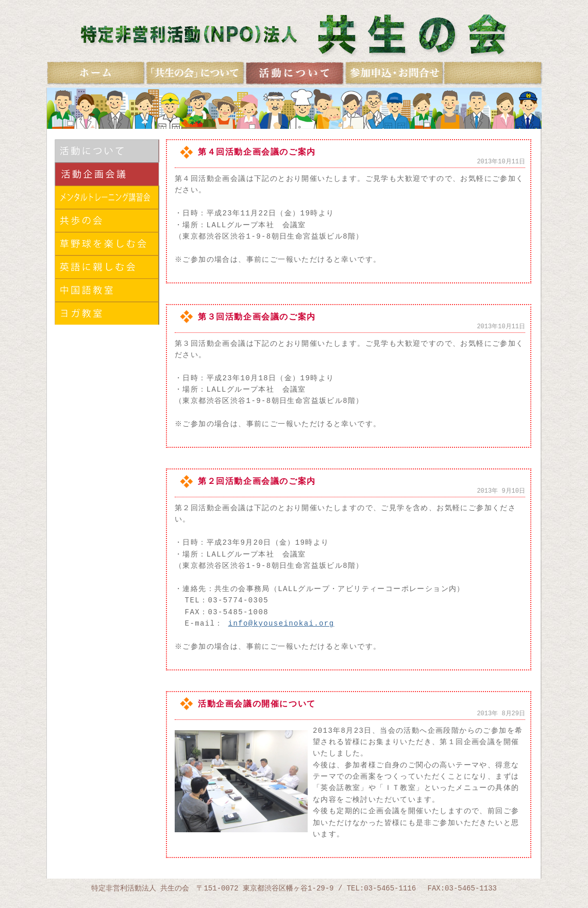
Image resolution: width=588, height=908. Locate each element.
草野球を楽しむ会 (107, 243)
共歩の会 (107, 220)
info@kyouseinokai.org (281, 623)
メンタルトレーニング (107, 197)
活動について (107, 151)
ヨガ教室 (107, 313)
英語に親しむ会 (107, 267)
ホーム (97, 73)
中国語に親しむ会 (107, 290)
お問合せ (394, 73)
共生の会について (196, 73)
